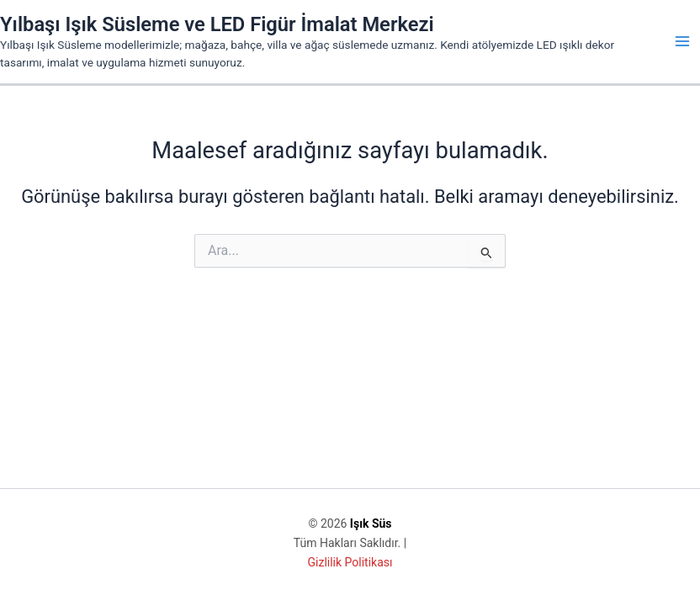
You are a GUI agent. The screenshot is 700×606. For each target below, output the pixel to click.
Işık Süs (371, 524)
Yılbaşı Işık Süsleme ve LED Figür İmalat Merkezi (217, 24)
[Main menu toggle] (682, 41)
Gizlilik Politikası (350, 562)
